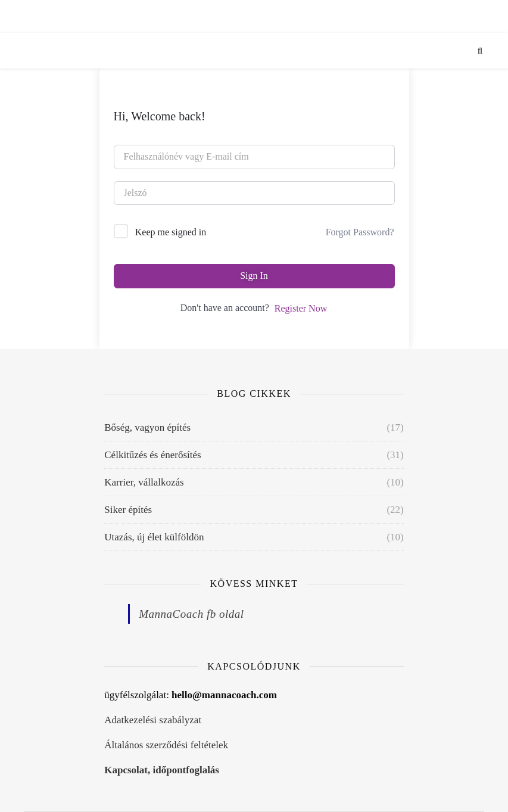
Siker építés (128, 510)
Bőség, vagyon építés (147, 427)
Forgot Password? (360, 232)
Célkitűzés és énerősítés (152, 455)
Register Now (301, 308)
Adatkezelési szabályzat (153, 720)
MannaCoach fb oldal (191, 614)
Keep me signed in (171, 232)
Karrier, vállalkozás (144, 482)
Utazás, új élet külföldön (154, 537)
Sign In (254, 276)
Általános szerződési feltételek (166, 745)
